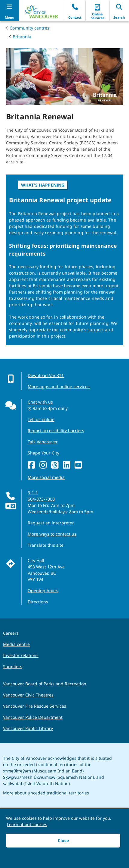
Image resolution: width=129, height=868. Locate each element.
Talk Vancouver (43, 442)
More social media (46, 477)
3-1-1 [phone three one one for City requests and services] (33, 493)
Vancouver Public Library (28, 728)
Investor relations (21, 655)
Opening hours (43, 591)
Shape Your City (43, 453)
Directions (38, 602)
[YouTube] (78, 465)
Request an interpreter (51, 523)
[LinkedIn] (67, 465)
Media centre (16, 644)
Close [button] (63, 840)
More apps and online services (59, 387)
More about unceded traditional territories (46, 793)
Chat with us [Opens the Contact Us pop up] (40, 402)
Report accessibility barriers (56, 431)
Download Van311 (46, 375)
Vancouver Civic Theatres (28, 695)
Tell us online (41, 419)
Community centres (29, 28)
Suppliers (13, 667)
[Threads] (55, 465)
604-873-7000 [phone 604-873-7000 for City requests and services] (41, 499)
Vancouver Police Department (33, 717)
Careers (11, 633)
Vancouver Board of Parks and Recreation (45, 684)
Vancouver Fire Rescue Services (35, 706)
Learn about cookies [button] (27, 824)
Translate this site (46, 545)
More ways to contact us (52, 534)
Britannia (22, 37)
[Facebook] (31, 465)
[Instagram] (43, 465)
